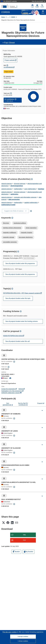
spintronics (14, 194)
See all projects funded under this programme (20, 263)
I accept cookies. (23, 636)
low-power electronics (26, 237)
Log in (33, 6)
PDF (24, 540)
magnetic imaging (26, 232)
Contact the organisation (9, 389)
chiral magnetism (31, 228)
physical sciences (20, 184)
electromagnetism (17, 186)
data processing (14, 199)
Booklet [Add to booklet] (16, 551)
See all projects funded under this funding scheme (22, 321)
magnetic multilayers (10, 232)
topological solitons (20, 223)
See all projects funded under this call (18, 341)
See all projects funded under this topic (18, 298)
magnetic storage (9, 237)
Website (22, 389)
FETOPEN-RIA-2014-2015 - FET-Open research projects (22, 293)
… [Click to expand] (8, 17)
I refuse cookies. (23, 641)
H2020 (13, 17)
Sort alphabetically (7, 404)
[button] (37, 6)
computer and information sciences (25, 197)
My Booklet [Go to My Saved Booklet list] (29, 552)
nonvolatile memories (10, 242)
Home (3, 17)
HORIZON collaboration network (11, 393)
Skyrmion (6, 223)
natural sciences (7, 184)
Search (42, 6)
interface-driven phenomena (12, 228)
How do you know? (38, 1)
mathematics (18, 189)
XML (24, 535)
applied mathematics (31, 203)
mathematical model (8, 205)
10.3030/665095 (8, 67)
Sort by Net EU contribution (23, 404)
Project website (11, 60)
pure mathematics (30, 189)
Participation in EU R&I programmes (12, 391)
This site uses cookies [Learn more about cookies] (10, 632)
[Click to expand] (42, 411)
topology (41, 189)
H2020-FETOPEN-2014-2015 (13, 336)
